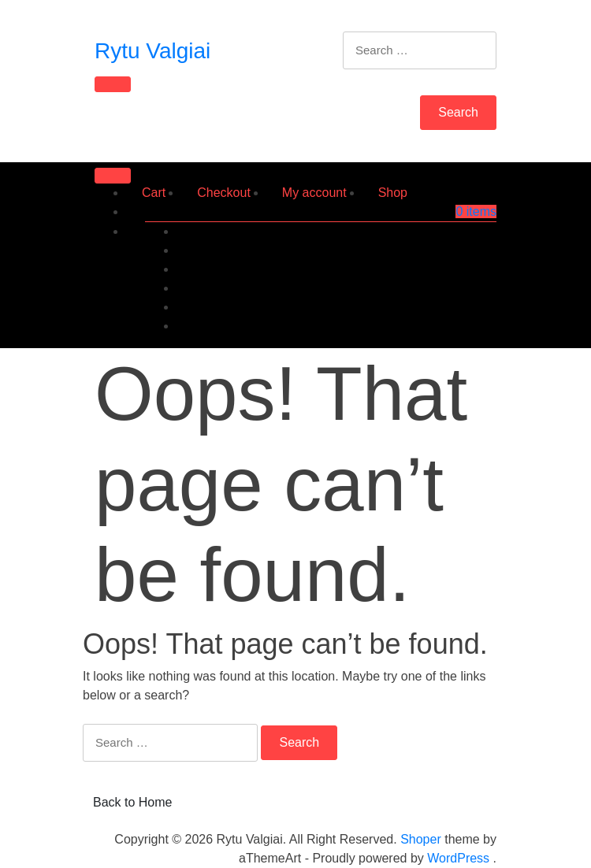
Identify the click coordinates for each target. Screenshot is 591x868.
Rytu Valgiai (152, 51)
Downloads (465, 269)
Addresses (466, 288)
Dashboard (466, 231)
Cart (154, 193)
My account (314, 193)
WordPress (458, 858)
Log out (476, 326)
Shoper (421, 839)
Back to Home (132, 802)
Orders (477, 250)
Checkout (224, 193)
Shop (393, 193)
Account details (453, 307)
